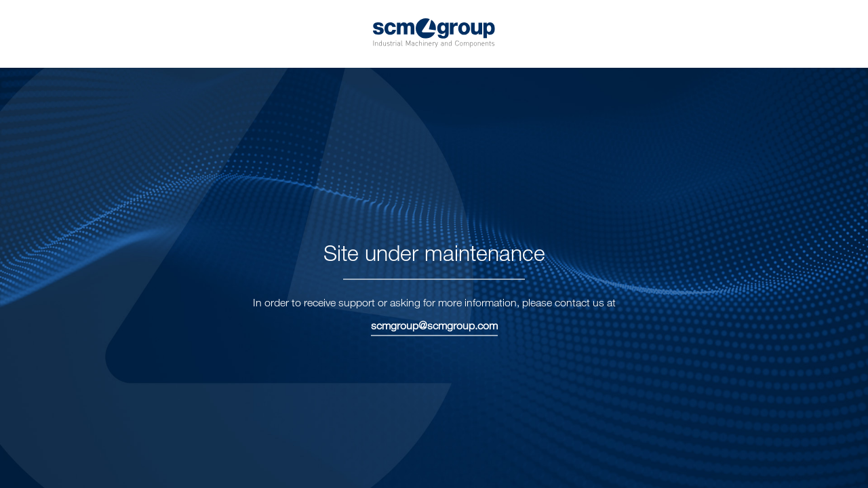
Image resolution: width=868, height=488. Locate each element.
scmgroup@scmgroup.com (434, 325)
